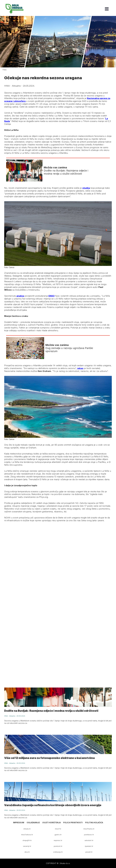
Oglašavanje (33, 823)
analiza (20, 296)
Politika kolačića (94, 823)
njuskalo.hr (89, 846)
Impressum (19, 823)
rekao (80, 368)
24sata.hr (27, 829)
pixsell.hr (89, 852)
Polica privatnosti (73, 823)
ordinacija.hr (58, 852)
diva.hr (27, 852)
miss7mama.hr (89, 829)
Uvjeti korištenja (52, 823)
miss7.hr (58, 829)
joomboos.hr (89, 835)
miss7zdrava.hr (27, 835)
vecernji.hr (27, 846)
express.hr (58, 840)
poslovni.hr (58, 846)
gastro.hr (58, 835)
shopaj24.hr (27, 840)
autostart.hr (89, 840)
